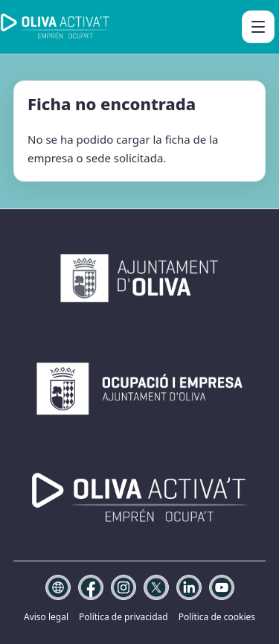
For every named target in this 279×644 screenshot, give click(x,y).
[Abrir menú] (258, 27)
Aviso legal (46, 617)
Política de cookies (217, 617)
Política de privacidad (124, 617)
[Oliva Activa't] (55, 27)
